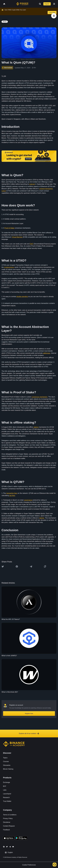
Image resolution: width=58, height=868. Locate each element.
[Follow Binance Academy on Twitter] (7, 847)
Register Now (29, 713)
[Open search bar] (39, 4)
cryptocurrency (9, 267)
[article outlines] (54, 16)
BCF (5, 786)
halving (42, 518)
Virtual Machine (17, 237)
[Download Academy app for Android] (21, 838)
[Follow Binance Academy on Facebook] (4, 847)
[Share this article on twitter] (3, 567)
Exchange (6, 782)
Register (47, 4)
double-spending (22, 297)
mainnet (32, 184)
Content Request (9, 826)
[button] (54, 4)
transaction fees (12, 493)
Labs (5, 790)
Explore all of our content (29, 734)
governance (28, 500)
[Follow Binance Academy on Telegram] (10, 847)
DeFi (32, 244)
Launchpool (7, 794)
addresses (47, 353)
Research (6, 797)
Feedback (6, 830)
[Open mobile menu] (54, 4)
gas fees (12, 496)
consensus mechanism (40, 397)
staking (36, 427)
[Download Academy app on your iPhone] (9, 838)
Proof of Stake (9, 228)
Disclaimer (7, 822)
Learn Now (52, 13)
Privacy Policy (8, 818)
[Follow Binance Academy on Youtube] (13, 847)
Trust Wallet (7, 801)
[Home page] (22, 4)
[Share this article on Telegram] (31, 567)
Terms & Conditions (10, 815)
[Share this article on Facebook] (17, 567)
